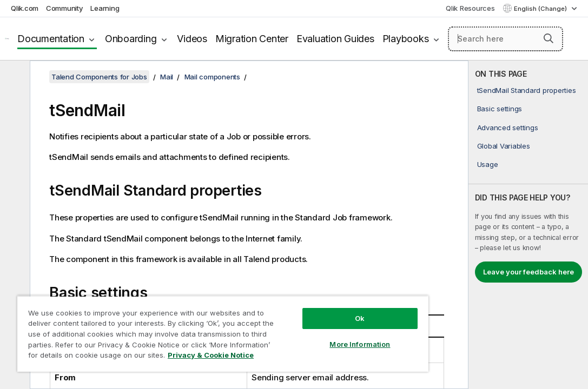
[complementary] (528, 225)
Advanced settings (508, 128)
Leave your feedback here (528, 272)
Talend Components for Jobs (99, 77)
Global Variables (504, 146)
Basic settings (500, 109)
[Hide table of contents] (14, 77)
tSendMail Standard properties (527, 90)
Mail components (212, 77)
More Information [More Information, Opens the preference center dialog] (301, 325)
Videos (192, 39)
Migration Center (252, 39)
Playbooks (406, 39)
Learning (105, 8)
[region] (188, 324)
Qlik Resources (470, 8)
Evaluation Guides (335, 39)
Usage (488, 164)
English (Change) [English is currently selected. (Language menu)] (541, 9)
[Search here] (506, 39)
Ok (301, 299)
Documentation (51, 39)
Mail (167, 77)
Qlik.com (25, 8)
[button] (549, 38)
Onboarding (131, 39)
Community (65, 8)
